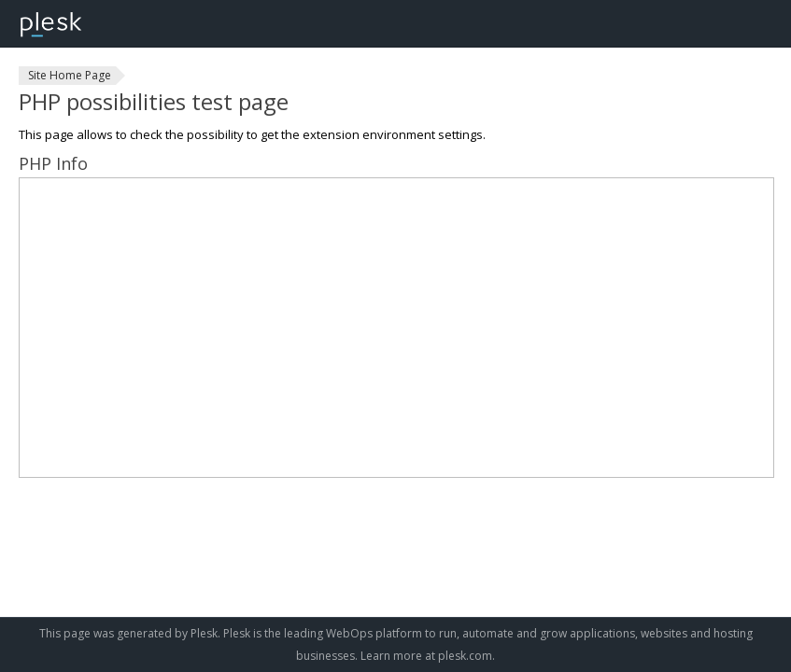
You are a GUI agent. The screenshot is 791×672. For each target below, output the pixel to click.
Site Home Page (70, 75)
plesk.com (465, 656)
